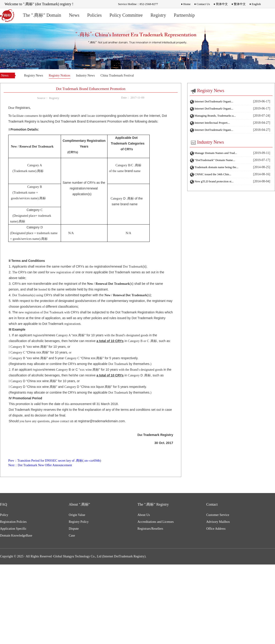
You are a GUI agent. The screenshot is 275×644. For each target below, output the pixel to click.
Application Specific (13, 529)
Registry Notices (60, 75)
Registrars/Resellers (150, 529)
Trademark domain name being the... (216, 167)
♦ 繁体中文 (239, 4)
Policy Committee (126, 15)
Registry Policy (79, 522)
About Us (144, 515)
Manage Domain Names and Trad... (216, 153)
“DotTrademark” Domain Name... (215, 160)
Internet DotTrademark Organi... (214, 101)
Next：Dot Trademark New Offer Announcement (40, 465)
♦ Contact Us (202, 4)
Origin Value (77, 515)
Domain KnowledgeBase (16, 536)
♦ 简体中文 (221, 4)
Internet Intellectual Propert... (212, 123)
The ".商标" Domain (42, 15)
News (74, 15)
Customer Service (218, 515)
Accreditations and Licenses (156, 522)
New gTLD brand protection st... (214, 181)
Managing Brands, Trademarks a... (215, 116)
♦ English (255, 4)
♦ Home (186, 4)
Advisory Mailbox (218, 522)
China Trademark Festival (117, 75)
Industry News (85, 75)
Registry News (34, 75)
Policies (94, 15)
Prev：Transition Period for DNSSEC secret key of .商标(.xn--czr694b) (55, 461)
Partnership (184, 15)
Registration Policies (13, 522)
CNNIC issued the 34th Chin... (213, 174)
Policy (4, 515)
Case (72, 536)
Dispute (74, 529)
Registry (158, 15)
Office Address (216, 529)
